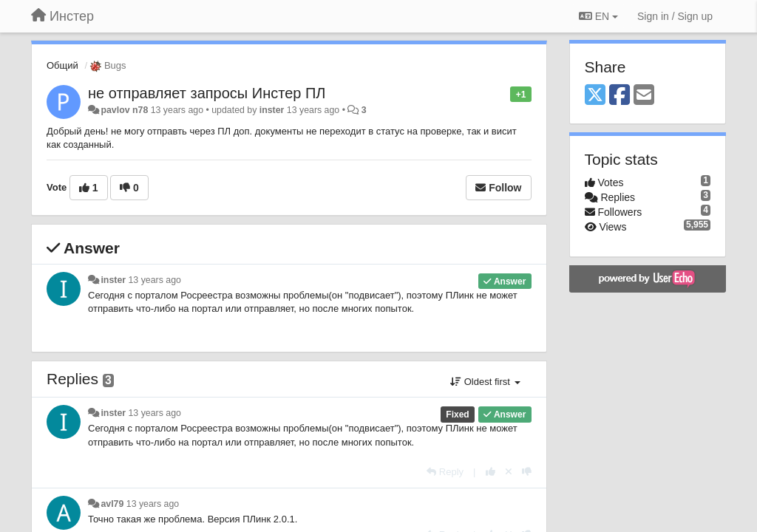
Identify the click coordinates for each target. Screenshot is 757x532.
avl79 (112, 504)
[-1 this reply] (527, 472)
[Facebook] (619, 96)
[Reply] (445, 472)
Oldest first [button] (485, 382)
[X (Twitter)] (595, 96)
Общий (62, 65)
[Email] (644, 96)
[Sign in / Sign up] (675, 16)
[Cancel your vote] (509, 472)
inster (272, 110)
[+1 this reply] (490, 472)
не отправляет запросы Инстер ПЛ (207, 93)
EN (598, 16)
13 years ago (155, 280)
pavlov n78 (124, 110)
